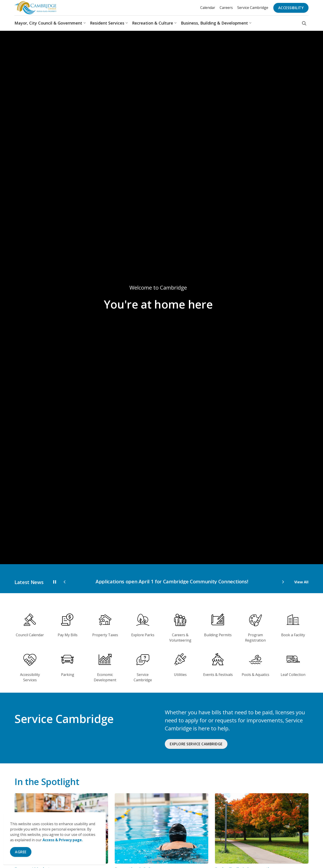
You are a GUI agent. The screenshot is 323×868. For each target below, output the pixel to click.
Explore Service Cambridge (196, 744)
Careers (226, 8)
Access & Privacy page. (63, 840)
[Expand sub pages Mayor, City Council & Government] (84, 23)
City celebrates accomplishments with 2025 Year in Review (137, 581)
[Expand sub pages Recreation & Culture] (175, 23)
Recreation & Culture (153, 23)
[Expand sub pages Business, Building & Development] (250, 23)
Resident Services (107, 23)
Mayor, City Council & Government (48, 23)
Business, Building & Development (214, 23)
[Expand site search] (304, 23)
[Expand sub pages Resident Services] (127, 23)
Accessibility (291, 8)
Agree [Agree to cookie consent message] (21, 852)
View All (301, 582)
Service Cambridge (253, 8)
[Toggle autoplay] (55, 582)
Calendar (208, 8)
